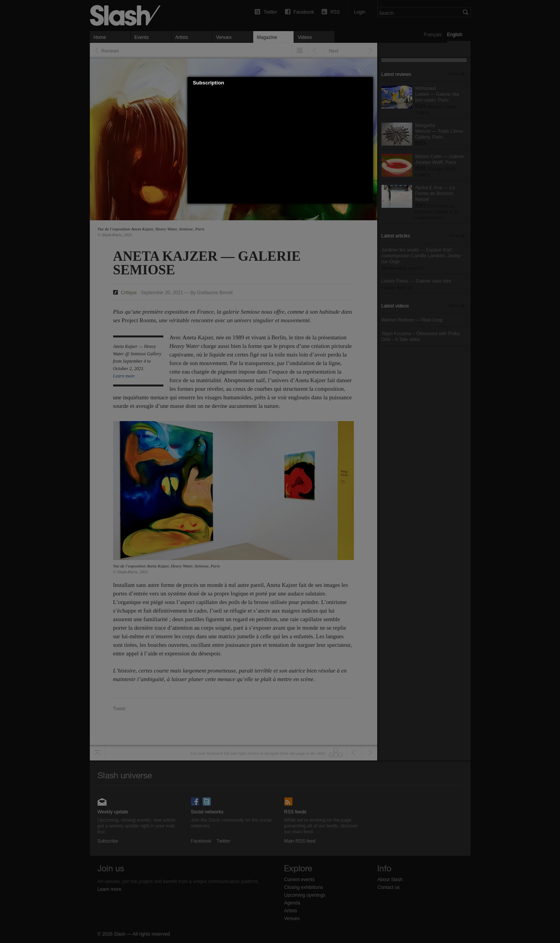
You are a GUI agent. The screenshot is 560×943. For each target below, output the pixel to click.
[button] (367, 83)
